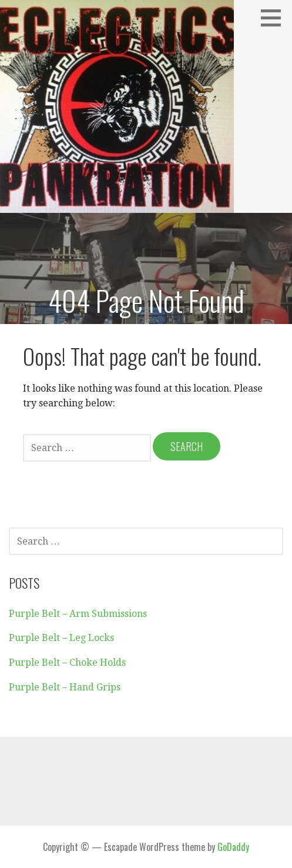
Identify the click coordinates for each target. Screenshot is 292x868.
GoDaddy (233, 847)
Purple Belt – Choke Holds (67, 662)
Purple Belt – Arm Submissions (78, 614)
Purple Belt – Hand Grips (65, 687)
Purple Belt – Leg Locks (61, 638)
